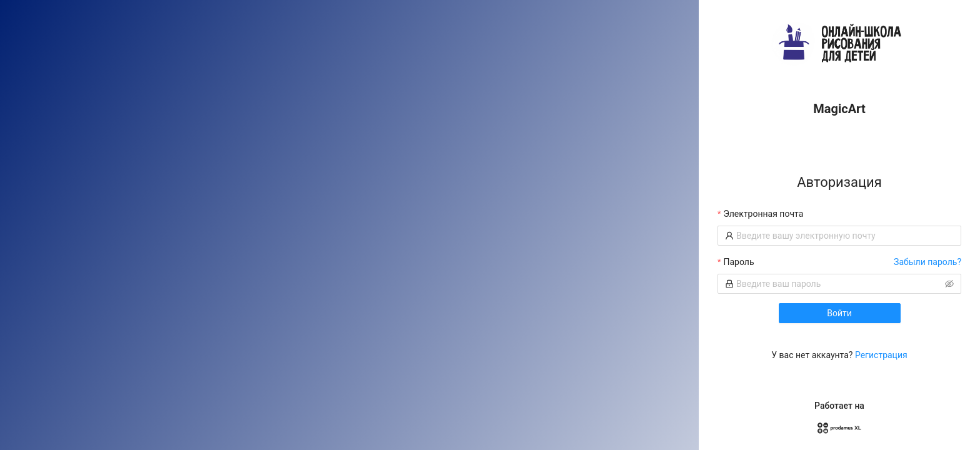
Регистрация (881, 355)
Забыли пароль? (927, 262)
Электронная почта (763, 214)
